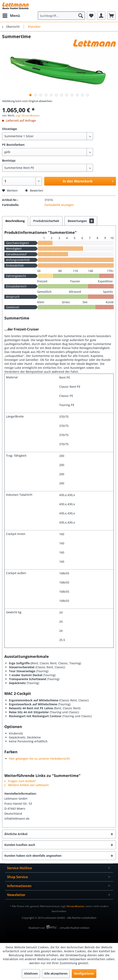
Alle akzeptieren (56, 973)
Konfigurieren (84, 973)
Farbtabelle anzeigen (59, 205)
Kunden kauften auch (20, 845)
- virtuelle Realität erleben (74, 928)
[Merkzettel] (91, 16)
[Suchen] (81, 16)
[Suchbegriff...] (61, 16)
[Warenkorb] (111, 16)
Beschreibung (15, 221)
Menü (11, 15)
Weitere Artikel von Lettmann (27, 785)
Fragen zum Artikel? (20, 781)
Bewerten (34, 190)
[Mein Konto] (101, 16)
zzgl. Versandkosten (28, 115)
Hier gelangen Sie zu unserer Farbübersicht (39, 759)
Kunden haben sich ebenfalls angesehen (33, 856)
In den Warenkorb (88, 181)
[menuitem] (11, 16)
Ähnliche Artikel (16, 834)
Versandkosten (76, 906)
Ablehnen (31, 973)
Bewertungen (81, 221)
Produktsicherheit (46, 221)
